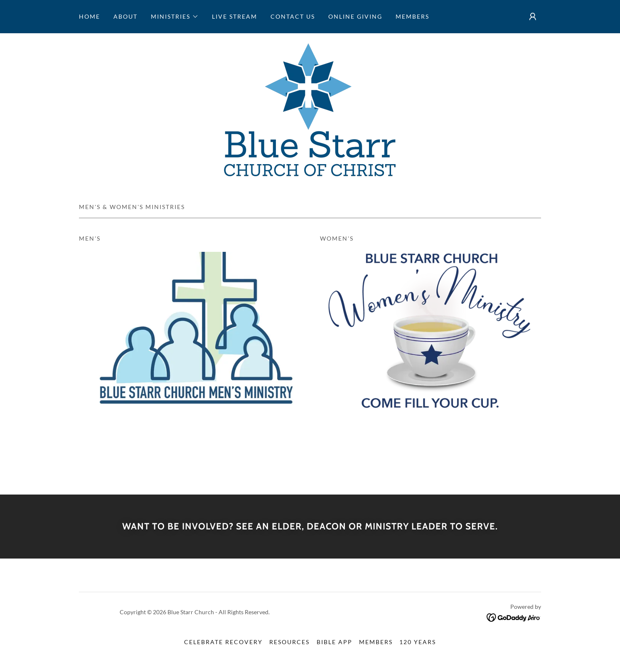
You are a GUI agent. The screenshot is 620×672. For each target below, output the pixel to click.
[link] (310, 109)
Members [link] (412, 16)
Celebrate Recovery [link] (223, 642)
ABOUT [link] (125, 16)
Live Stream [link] (235, 16)
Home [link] (90, 16)
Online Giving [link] (355, 16)
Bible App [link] (335, 642)
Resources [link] (289, 642)
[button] (175, 17)
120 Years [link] (418, 642)
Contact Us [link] (293, 16)
